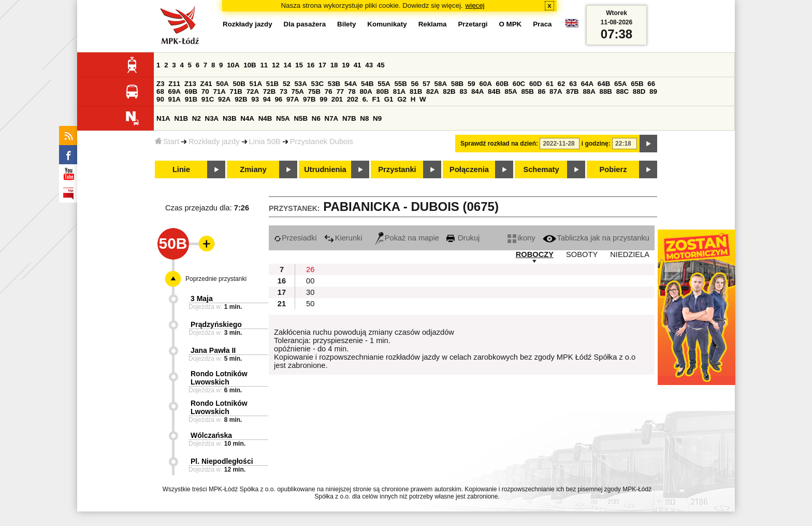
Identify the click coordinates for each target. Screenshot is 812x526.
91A (175, 99)
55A (384, 84)
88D (639, 91)
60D (535, 84)
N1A (163, 118)
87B (572, 91)
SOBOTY (582, 254)
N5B (301, 118)
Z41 (206, 84)
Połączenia (469, 169)
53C (317, 84)
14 (288, 65)
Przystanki (397, 169)
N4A (247, 118)
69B (191, 91)
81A (399, 91)
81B (416, 91)
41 (358, 65)
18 (334, 65)
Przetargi (473, 24)
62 (562, 84)
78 (352, 91)
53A (300, 84)
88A (589, 91)
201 (337, 99)
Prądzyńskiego (216, 324)
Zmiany (253, 169)
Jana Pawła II (213, 350)
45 (381, 65)
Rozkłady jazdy (214, 141)
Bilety (346, 24)
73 (284, 91)
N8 (364, 118)
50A (222, 84)
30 (310, 292)
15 (299, 65)
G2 (402, 99)
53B (334, 84)
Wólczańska (211, 435)
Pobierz (613, 169)
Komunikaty (387, 24)
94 (267, 99)
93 (255, 99)
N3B (230, 118)
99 (323, 99)
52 (287, 84)
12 (276, 65)
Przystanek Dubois (322, 141)
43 (369, 65)
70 (205, 91)
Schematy (541, 169)
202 (353, 99)
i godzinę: (596, 144)
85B (527, 91)
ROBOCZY (535, 254)
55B (400, 84)
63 (573, 84)
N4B (265, 118)
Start (167, 141)
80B (383, 91)
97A (293, 99)
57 (426, 84)
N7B (349, 118)
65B (637, 84)
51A (256, 84)
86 (542, 91)
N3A (212, 118)
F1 (376, 99)
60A (485, 84)
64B (604, 84)
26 (310, 269)
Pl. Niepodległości (222, 461)
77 (340, 91)
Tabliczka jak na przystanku (596, 238)
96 (278, 99)
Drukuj (463, 238)
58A (441, 84)
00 (310, 281)
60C (519, 84)
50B (239, 84)
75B (314, 91)
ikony (521, 238)
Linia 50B (265, 141)
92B (241, 99)
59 (472, 84)
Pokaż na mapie (407, 238)
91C (208, 99)
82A (432, 91)
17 (322, 65)
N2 (197, 118)
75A (298, 91)
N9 (377, 118)
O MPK (511, 24)
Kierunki (343, 238)
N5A (283, 118)
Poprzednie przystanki (216, 279)
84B (494, 91)
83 (463, 91)
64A (587, 84)
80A (366, 91)
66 (651, 84)
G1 (389, 99)
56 (415, 84)
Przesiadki (295, 238)
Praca (542, 24)
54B (367, 84)
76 (329, 91)
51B (272, 84)
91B (191, 99)
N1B (181, 118)
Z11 (174, 84)
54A (351, 84)
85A (511, 91)
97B (309, 99)
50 (310, 304)
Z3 (161, 84)
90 (160, 99)
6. (365, 99)
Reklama (433, 24)
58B (457, 84)
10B (250, 65)
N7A (332, 118)
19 (346, 65)
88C (622, 91)
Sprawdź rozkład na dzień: (499, 144)
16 (311, 65)
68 (160, 91)
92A (224, 99)
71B (236, 91)
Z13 (190, 84)
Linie (181, 169)
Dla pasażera (305, 24)
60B (502, 84)
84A (477, 91)
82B (449, 91)
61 (550, 84)
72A (253, 91)
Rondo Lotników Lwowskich (219, 378)
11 (264, 65)
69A (175, 91)
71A (219, 91)
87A (556, 91)
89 (653, 91)
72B (269, 91)
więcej (475, 5)
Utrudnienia (325, 169)
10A (233, 65)
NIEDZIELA (630, 254)
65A (620, 84)
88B (606, 91)
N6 (316, 118)
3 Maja (202, 298)
